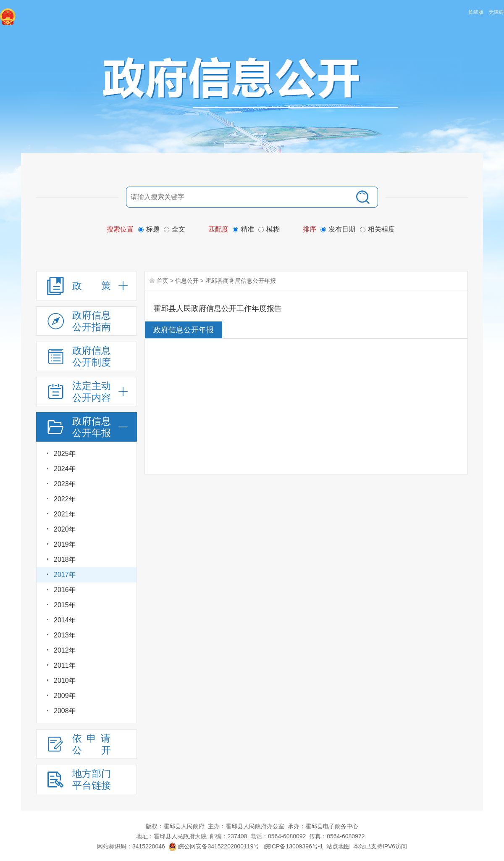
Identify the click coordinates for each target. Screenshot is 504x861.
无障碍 (496, 12)
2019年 (65, 544)
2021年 (65, 514)
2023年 (65, 484)
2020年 (65, 529)
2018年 (65, 560)
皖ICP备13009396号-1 (294, 846)
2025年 (65, 454)
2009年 (65, 696)
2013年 (65, 635)
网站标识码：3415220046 (131, 846)
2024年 (65, 469)
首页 (163, 281)
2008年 (65, 711)
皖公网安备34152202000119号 (214, 846)
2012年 (65, 650)
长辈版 (476, 12)
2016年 (65, 590)
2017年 (65, 575)
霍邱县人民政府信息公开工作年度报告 (218, 308)
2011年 (65, 665)
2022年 (65, 499)
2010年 (65, 681)
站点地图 (338, 846)
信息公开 (187, 281)
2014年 (65, 620)
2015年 (65, 605)
